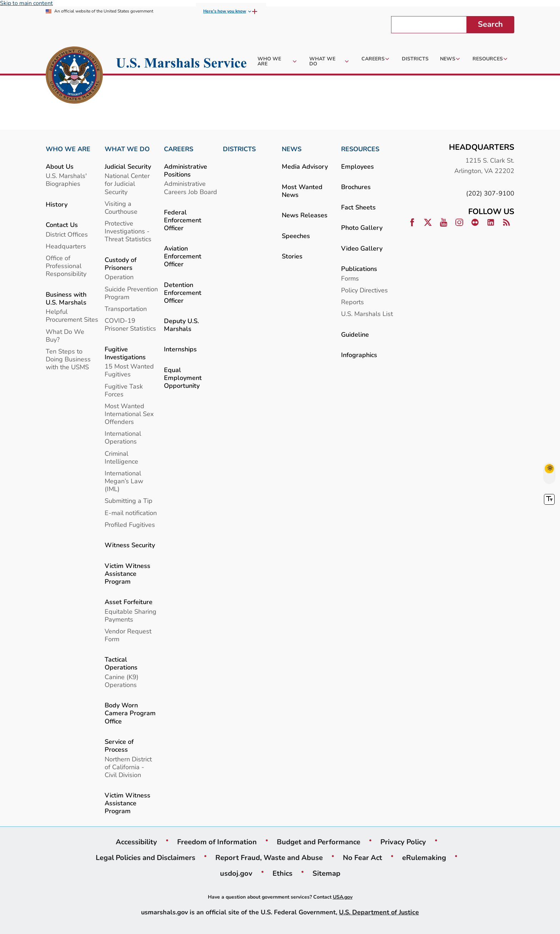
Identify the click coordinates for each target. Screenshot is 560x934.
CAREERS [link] (179, 149)
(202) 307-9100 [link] (490, 193)
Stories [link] (292, 256)
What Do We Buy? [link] (65, 335)
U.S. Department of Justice (379, 912)
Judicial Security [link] (128, 166)
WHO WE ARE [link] (68, 149)
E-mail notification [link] (131, 513)
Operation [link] (119, 277)
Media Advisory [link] (305, 166)
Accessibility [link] (136, 842)
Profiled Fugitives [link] (130, 525)
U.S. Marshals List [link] (367, 314)
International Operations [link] (123, 437)
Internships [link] (180, 349)
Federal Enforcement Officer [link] (183, 220)
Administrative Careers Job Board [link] (191, 187)
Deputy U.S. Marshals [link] (181, 325)
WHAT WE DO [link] (127, 149)
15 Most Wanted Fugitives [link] (129, 370)
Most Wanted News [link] (302, 191)
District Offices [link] (67, 234)
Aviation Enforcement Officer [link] (183, 256)
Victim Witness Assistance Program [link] (127, 574)
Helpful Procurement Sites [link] (72, 315)
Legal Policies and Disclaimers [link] (146, 858)
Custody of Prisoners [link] (121, 264)
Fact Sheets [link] (358, 207)
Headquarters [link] (66, 246)
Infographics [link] (359, 355)
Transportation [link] (126, 309)
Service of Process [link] (119, 745)
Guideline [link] (355, 334)
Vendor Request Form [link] (128, 635)
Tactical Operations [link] (121, 663)
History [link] (57, 204)
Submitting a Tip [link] (129, 501)
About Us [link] (60, 166)
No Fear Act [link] (362, 858)
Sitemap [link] (326, 873)
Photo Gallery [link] (362, 228)
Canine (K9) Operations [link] (122, 681)
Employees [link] (357, 166)
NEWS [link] (292, 149)
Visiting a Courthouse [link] (121, 207)
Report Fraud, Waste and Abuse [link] (269, 858)
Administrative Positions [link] (186, 170)
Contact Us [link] (62, 225)
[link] (74, 76)
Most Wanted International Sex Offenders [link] (129, 414)
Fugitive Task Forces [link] (124, 390)
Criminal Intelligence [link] (121, 457)
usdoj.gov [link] (236, 873)
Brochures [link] (356, 187)
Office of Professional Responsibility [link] (66, 266)
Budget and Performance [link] (319, 842)
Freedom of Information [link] (217, 842)
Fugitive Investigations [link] (125, 353)
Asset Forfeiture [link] (129, 602)
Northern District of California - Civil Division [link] (128, 767)
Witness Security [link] (130, 545)
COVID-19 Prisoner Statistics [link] (130, 324)
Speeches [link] (296, 236)
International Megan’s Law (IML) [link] (124, 481)
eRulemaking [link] (424, 858)
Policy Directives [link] (364, 290)
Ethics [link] (282, 873)
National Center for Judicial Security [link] (127, 184)
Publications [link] (359, 269)
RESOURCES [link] (360, 149)
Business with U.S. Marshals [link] (66, 298)
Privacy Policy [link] (403, 842)
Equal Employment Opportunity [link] (183, 378)
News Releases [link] (305, 215)
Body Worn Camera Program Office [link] (130, 713)
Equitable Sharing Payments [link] (131, 615)
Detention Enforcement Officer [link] (183, 293)
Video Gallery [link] (362, 248)
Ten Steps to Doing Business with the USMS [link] (68, 359)
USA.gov (343, 897)
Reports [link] (352, 302)
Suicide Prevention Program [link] (131, 293)
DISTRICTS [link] (239, 149)
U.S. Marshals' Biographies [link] (66, 180)
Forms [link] (350, 278)
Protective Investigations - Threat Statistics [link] (128, 231)
